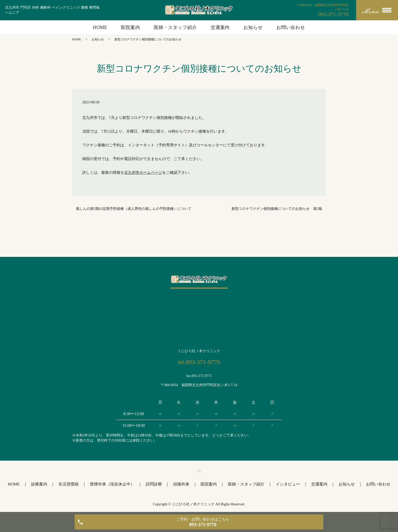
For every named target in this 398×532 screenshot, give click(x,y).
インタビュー (288, 484)
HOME (100, 27)
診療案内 (39, 484)
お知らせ (253, 27)
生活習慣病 (69, 484)
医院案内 (130, 27)
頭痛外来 (181, 484)
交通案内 (220, 27)
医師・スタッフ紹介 (175, 27)
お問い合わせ (291, 27)
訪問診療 (154, 484)
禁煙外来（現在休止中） (112, 484)
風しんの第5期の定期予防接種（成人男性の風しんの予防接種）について (134, 209)
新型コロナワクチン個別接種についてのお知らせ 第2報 (277, 209)
